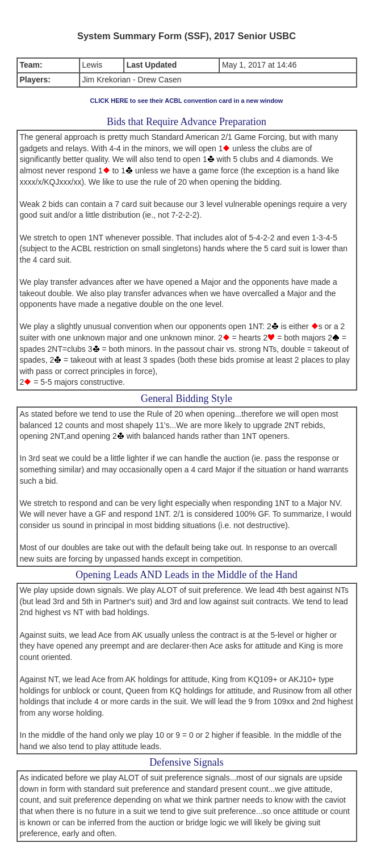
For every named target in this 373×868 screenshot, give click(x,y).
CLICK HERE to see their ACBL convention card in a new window (187, 101)
